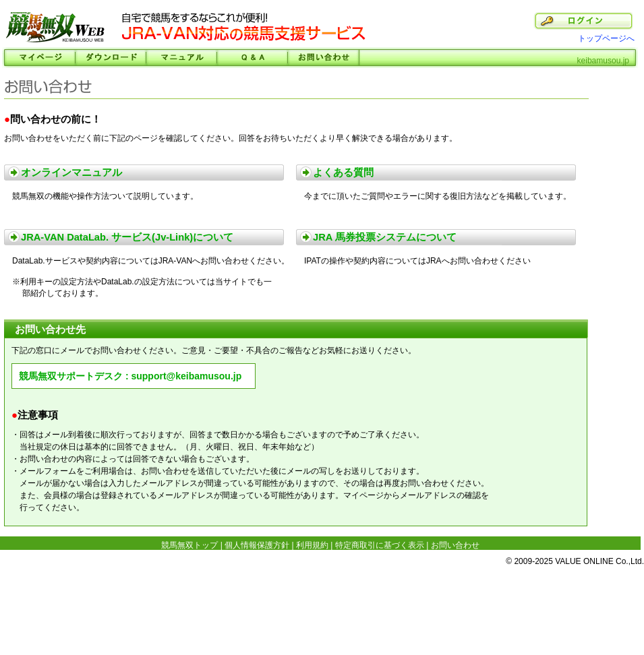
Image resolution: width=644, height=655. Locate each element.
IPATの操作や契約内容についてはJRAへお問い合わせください (417, 261)
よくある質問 (343, 173)
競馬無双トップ (189, 545)
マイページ (39, 58)
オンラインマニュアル (71, 173)
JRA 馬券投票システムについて (385, 237)
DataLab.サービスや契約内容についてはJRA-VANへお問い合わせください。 (151, 261)
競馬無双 (56, 28)
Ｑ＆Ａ (252, 58)
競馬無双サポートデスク (71, 376)
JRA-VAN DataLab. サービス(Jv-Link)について (127, 237)
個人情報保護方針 (257, 545)
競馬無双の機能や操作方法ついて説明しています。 (105, 196)
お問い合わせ (323, 58)
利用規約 (312, 545)
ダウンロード (110, 58)
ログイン (583, 21)
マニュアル (181, 58)
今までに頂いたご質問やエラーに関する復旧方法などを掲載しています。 (438, 196)
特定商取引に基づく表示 (380, 545)
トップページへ (606, 38)
